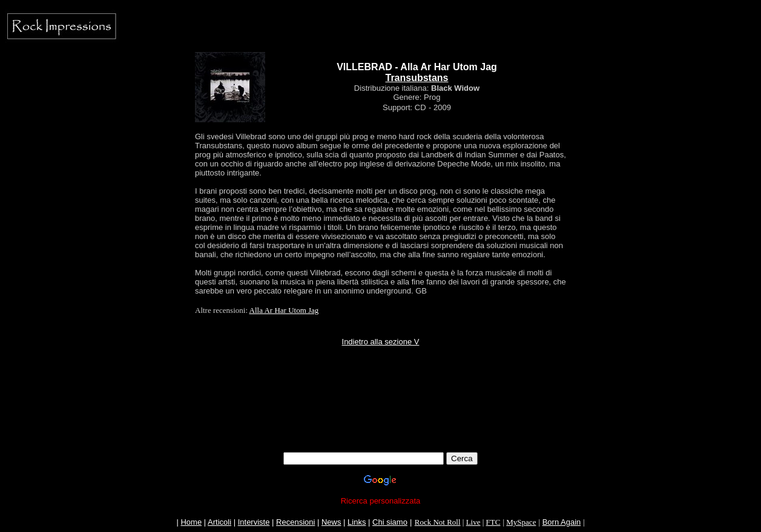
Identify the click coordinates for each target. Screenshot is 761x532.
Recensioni (295, 522)
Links (357, 522)
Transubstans (417, 78)
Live (473, 522)
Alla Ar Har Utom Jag (284, 310)
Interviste (254, 522)
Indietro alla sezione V (381, 342)
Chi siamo (390, 522)
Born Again (562, 522)
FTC (493, 522)
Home (191, 522)
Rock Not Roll (438, 522)
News (331, 522)
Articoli (219, 522)
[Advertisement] (381, 425)
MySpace (521, 522)
